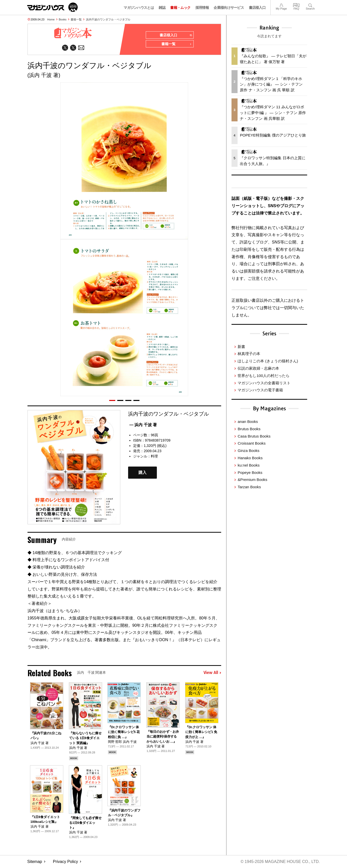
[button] (112, 401)
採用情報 (202, 8)
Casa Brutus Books (254, 436)
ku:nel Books (249, 465)
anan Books (248, 422)
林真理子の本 (249, 354)
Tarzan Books (249, 487)
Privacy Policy (66, 862)
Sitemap (35, 862)
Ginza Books (248, 451)
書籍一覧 (76, 19)
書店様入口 (257, 8)
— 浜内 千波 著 (143, 425)
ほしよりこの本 (268, 361)
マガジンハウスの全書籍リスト (264, 383)
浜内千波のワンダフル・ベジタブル (108, 19)
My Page (281, 5)
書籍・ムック (180, 8)
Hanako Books (250, 458)
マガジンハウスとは (139, 8)
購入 (142, 473)
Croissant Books (252, 443)
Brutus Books (249, 429)
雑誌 (162, 8)
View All (212, 673)
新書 (241, 347)
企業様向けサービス (229, 8)
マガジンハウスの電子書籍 (260, 390)
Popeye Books (250, 472)
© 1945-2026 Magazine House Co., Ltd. (280, 862)
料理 (154, 456)
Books (63, 19)
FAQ (296, 5)
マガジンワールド (52, 7)
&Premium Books (252, 480)
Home (51, 19)
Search (310, 5)
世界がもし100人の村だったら (263, 376)
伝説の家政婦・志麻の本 (258, 368)
